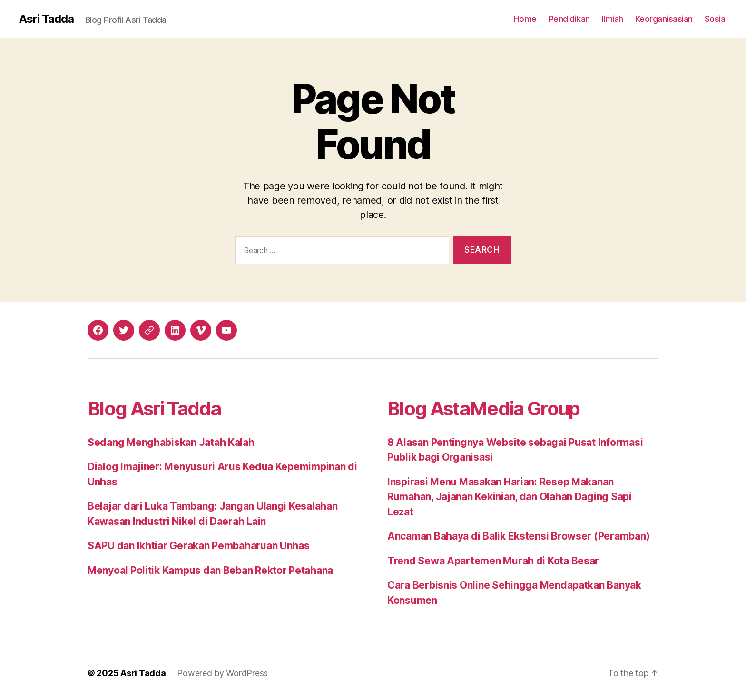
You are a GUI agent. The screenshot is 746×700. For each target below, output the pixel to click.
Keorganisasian (664, 19)
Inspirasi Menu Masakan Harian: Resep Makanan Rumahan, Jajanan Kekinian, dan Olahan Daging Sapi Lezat (510, 497)
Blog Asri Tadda (154, 409)
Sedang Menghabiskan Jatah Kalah (171, 442)
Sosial (716, 19)
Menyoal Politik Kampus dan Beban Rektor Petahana (210, 570)
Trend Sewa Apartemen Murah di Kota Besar (493, 561)
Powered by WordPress (222, 673)
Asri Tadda (46, 19)
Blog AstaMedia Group (484, 409)
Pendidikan (569, 19)
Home (525, 19)
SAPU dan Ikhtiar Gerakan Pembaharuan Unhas (199, 546)
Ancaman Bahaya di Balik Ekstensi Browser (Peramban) (518, 536)
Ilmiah (613, 19)
